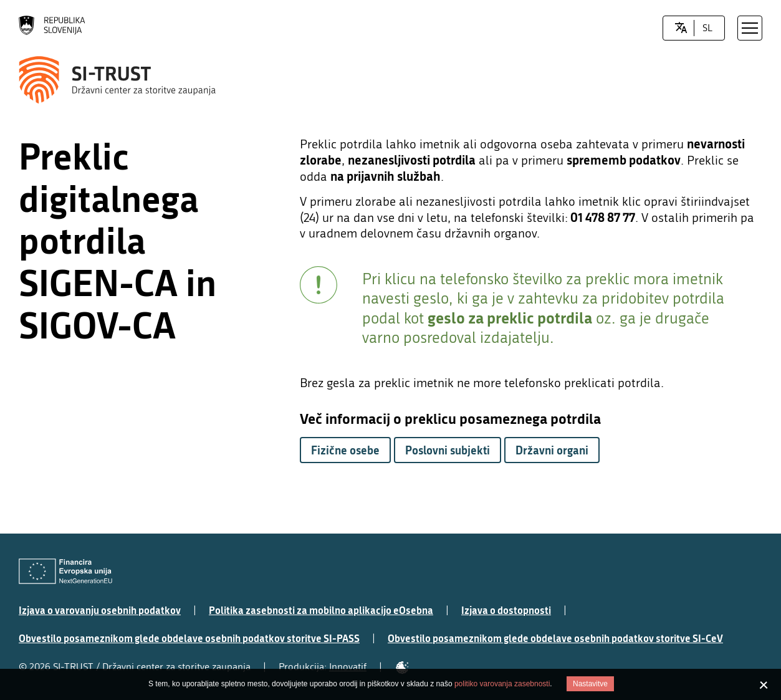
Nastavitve (590, 684)
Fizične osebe (345, 450)
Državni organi (552, 450)
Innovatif (348, 667)
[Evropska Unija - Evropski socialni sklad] (65, 571)
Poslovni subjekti (448, 450)
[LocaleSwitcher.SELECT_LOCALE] (681, 28)
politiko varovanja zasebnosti (502, 684)
